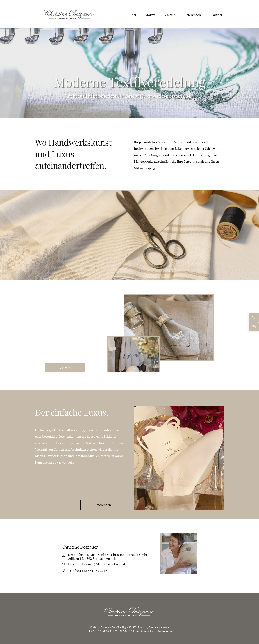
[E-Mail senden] (254, 327)
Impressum (165, 631)
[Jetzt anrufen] (254, 317)
